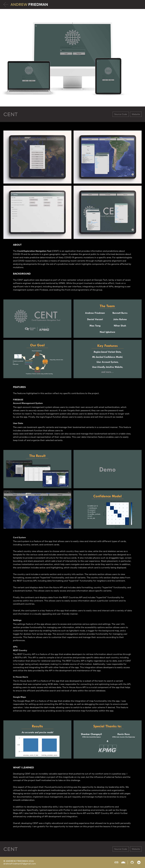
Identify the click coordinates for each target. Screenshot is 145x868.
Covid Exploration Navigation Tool (34, 251)
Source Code (121, 114)
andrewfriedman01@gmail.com (20, 864)
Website (136, 114)
